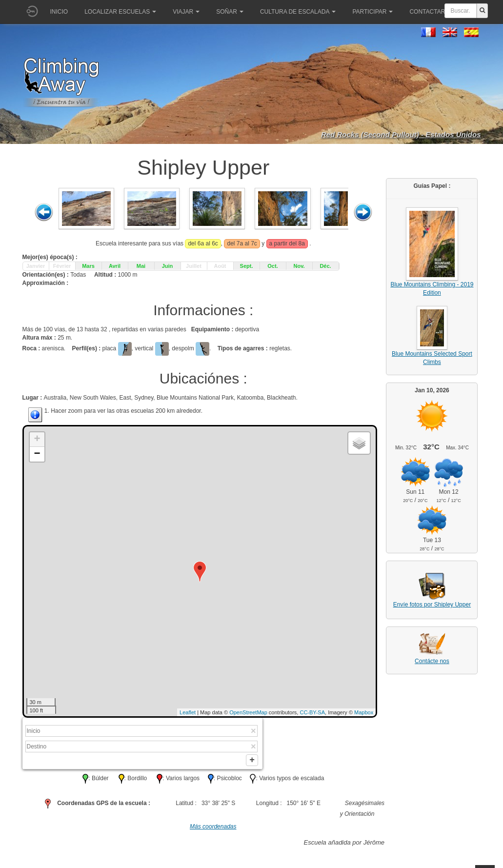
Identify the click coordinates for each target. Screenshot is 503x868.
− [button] (37, 454)
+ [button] (37, 440)
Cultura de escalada (298, 12)
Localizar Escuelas (120, 12)
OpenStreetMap (248, 712)
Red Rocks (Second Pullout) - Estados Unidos (401, 134)
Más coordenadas (213, 829)
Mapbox (364, 712)
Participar (372, 12)
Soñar (230, 12)
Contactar (430, 12)
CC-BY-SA (312, 712)
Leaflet (188, 712)
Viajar (186, 12)
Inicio (59, 12)
